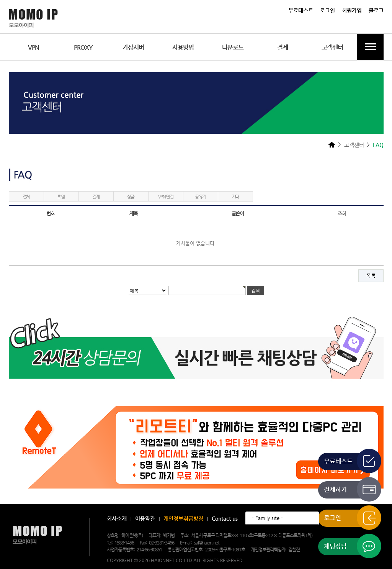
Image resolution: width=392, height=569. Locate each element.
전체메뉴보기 (370, 47)
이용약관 (145, 518)
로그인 (327, 10)
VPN (33, 47)
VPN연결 (166, 197)
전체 (26, 197)
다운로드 (233, 47)
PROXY (83, 47)
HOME (332, 144)
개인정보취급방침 (183, 518)
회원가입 (352, 10)
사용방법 (183, 47)
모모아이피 (37, 535)
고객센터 (332, 47)
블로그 (376, 10)
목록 (371, 276)
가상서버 (133, 47)
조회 (342, 213)
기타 (235, 197)
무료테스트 (301, 10)
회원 (61, 197)
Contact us (225, 518)
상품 (131, 197)
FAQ (378, 145)
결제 (283, 47)
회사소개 (117, 518)
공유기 (200, 197)
